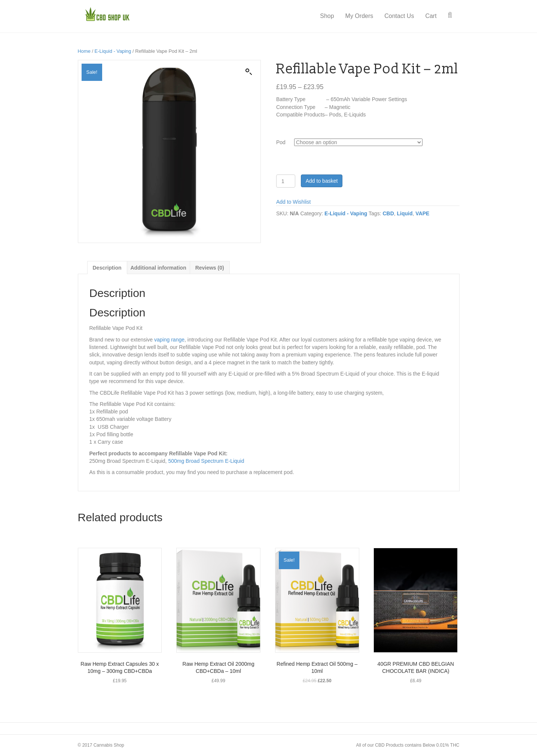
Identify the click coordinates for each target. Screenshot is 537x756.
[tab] (107, 268)
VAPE (422, 213)
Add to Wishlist (294, 202)
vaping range (169, 340)
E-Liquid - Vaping (113, 51)
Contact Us (407, 16)
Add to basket (322, 181)
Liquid (405, 213)
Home (84, 51)
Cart (438, 16)
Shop (334, 16)
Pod (281, 142)
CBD (388, 213)
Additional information (158, 268)
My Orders (367, 16)
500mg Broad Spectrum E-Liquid (206, 461)
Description (107, 268)
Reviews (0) (210, 268)
